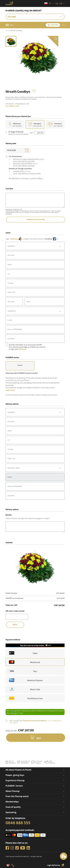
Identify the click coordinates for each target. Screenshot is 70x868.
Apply (15, 625)
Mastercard (25, 662)
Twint (23, 653)
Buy (39, 738)
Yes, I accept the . (36, 722)
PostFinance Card (26, 698)
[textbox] (35, 246)
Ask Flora (54, 25)
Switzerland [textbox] (12, 311)
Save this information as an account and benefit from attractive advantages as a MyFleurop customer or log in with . (27, 347)
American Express (26, 680)
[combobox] (35, 246)
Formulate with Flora (36, 220)
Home (8, 31)
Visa (23, 671)
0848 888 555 (18, 823)
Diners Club (25, 689)
